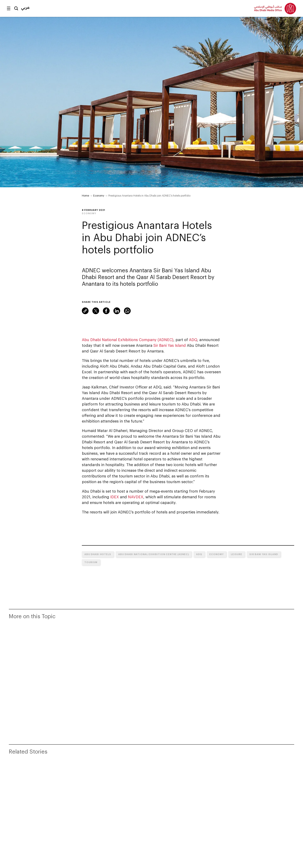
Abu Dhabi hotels (98, 554)
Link (85, 311)
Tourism (91, 562)
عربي (25, 7)
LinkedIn (117, 311)
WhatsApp (127, 311)
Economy (99, 195)
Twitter (96, 311)
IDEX (115, 497)
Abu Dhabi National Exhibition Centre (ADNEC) (154, 554)
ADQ (193, 340)
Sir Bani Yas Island (170, 345)
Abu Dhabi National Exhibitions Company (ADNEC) (128, 340)
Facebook (106, 311)
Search (16, 8)
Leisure (237, 554)
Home (85, 195)
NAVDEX (136, 497)
